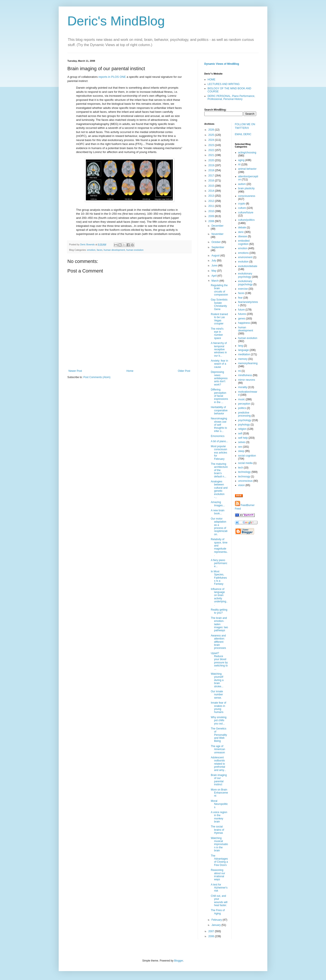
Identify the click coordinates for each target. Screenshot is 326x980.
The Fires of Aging (218, 912)
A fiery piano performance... (219, 563)
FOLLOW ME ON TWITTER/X (245, 126)
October (216, 242)
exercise (243, 289)
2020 (212, 160)
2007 (212, 931)
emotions (244, 253)
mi (240, 371)
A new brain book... (218, 512)
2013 (212, 196)
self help (243, 438)
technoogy (244, 477)
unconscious (245, 481)
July (214, 261)
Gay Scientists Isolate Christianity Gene (219, 304)
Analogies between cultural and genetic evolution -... (219, 489)
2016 (212, 181)
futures (242, 314)
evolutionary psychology (245, 275)
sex (240, 447)
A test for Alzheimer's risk (219, 888)
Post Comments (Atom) (97, 377)
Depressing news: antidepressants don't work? (219, 378)
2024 (212, 140)
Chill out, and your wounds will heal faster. (219, 901)
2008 (212, 221)
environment (245, 257)
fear (240, 298)
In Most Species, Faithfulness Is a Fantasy (219, 578)
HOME (211, 80)
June (215, 266)
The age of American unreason (218, 749)
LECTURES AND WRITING (224, 84)
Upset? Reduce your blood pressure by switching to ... (219, 661)
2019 (212, 165)
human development (114, 250)
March (215, 281)
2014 (212, 191)
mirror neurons (247, 380)
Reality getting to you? (219, 611)
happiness (244, 323)
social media (245, 463)
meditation (244, 354)
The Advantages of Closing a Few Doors (219, 860)
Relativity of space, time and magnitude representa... (219, 547)
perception (244, 404)
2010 (212, 211)
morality (243, 387)
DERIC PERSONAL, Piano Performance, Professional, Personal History (231, 98)
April (214, 276)
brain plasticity (246, 188)
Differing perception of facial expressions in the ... (219, 396)
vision (242, 485)
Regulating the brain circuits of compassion (219, 290)
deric (241, 232)
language (244, 350)
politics (242, 408)
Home (130, 371)
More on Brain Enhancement (219, 793)
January (216, 925)
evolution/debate (248, 266)
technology (244, 472)
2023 (212, 145)
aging (241, 160)
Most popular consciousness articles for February (219, 453)
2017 (212, 176)
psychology (245, 420)
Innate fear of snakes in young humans (219, 707)
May (214, 271)
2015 (212, 186)
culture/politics (246, 220)
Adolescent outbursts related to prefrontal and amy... (218, 764)
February (217, 920)
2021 (212, 155)
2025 (212, 135)
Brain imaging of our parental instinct (219, 780)
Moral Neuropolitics (219, 804)
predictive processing (244, 414)
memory (243, 359)
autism (242, 184)
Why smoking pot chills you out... (219, 720)
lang (241, 346)
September (218, 247)
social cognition (247, 456)
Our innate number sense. (217, 695)
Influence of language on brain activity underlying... (219, 597)
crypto (242, 204)
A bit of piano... (219, 441)
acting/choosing (247, 153)
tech (241, 468)
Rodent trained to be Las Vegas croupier (219, 319)
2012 (212, 201)
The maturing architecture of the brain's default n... (219, 470)
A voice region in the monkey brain (219, 817)
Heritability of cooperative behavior (219, 410)
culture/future (246, 213)
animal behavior (247, 169)
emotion (91, 250)
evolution (243, 262)
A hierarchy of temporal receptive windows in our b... (219, 349)
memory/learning (248, 363)
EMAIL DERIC (243, 134)
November (217, 234)
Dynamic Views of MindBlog (222, 64)
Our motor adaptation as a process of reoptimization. (219, 527)
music (242, 399)
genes (242, 319)
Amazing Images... (218, 504)
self (240, 434)
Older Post (184, 371)
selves (242, 442)
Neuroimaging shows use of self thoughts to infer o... (219, 425)
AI (239, 164)
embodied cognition (244, 242)
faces (100, 250)
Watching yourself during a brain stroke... (217, 680)
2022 (212, 150)
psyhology (244, 425)
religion (242, 429)
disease (243, 236)
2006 (212, 936)
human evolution (135, 250)
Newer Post (75, 371)
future (242, 310)
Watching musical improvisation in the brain (219, 844)
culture (242, 208)
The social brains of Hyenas (217, 830)
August (216, 256)
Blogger (179, 961)
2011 (212, 206)
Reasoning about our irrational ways (218, 875)
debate (242, 228)
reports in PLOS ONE (112, 77)
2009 (212, 216)
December (217, 226)
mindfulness (245, 375)
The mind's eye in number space (217, 333)
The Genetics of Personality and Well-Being (219, 735)
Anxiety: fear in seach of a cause (219, 364)
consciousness (247, 196)
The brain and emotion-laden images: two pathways (219, 624)
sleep (241, 451)
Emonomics (218, 436)
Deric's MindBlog (116, 21)
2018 (212, 170)
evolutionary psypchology (245, 283)
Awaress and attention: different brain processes (218, 642)
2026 (212, 130)
